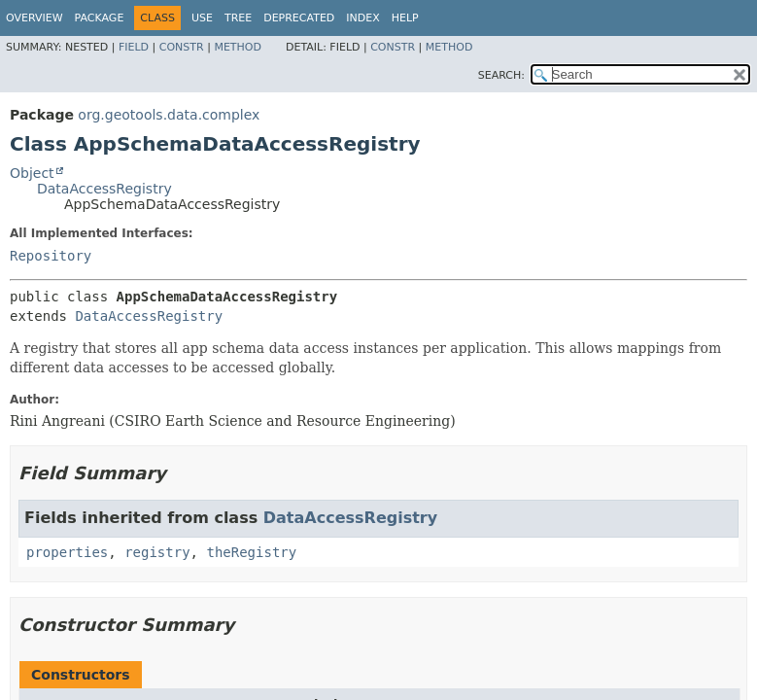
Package (100, 18)
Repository (51, 256)
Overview (34, 18)
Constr (182, 47)
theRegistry (251, 552)
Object (32, 173)
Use (202, 18)
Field (134, 47)
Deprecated (299, 18)
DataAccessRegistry (104, 189)
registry (157, 552)
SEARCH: (501, 75)
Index (362, 18)
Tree (238, 18)
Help (405, 18)
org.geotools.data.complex (169, 115)
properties (67, 552)
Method (238, 47)
